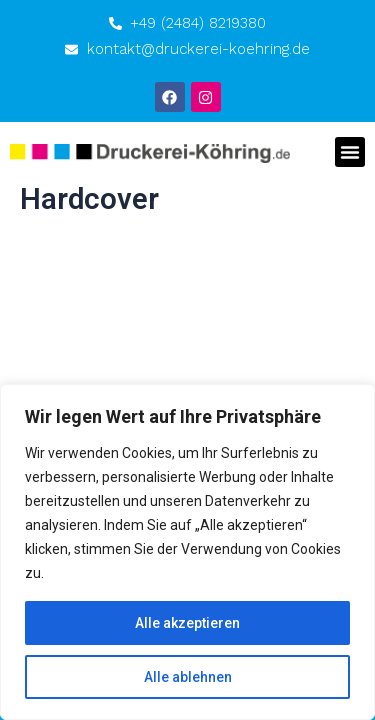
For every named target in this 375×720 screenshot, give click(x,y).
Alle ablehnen (188, 677)
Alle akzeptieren (187, 623)
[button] (350, 152)
